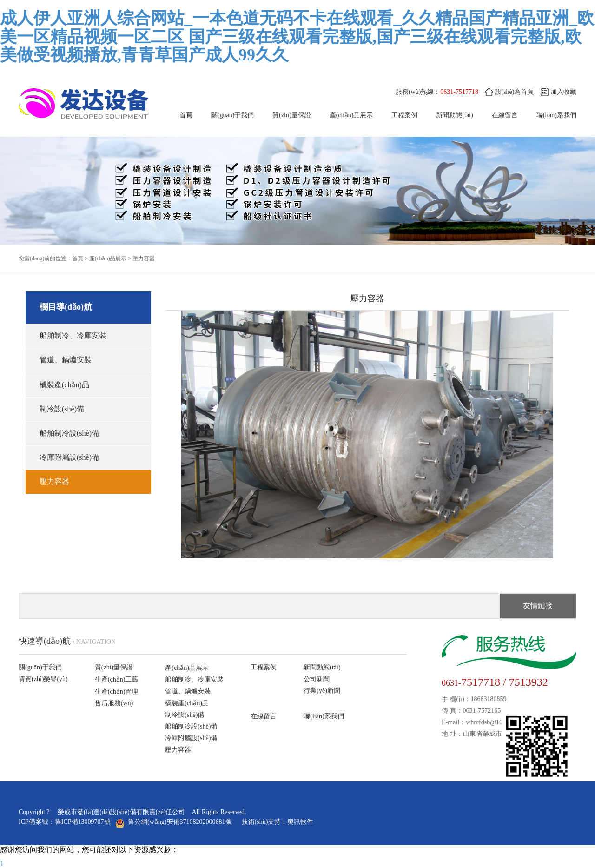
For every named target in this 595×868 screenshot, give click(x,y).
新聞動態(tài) (454, 115)
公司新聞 (317, 679)
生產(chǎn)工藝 (117, 679)
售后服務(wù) (114, 703)
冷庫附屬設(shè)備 (69, 457)
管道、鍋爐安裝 (188, 691)
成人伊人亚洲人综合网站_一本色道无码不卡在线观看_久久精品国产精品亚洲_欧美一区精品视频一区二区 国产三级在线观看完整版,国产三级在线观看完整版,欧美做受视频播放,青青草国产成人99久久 (297, 36)
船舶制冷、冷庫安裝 (194, 679)
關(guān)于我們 (233, 115)
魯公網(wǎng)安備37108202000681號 (175, 822)
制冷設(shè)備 (62, 409)
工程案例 (404, 115)
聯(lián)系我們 (324, 716)
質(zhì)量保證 (291, 115)
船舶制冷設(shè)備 (69, 433)
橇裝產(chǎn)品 (64, 385)
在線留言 (505, 115)
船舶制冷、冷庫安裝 (73, 335)
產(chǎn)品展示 (351, 115)
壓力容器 (144, 258)
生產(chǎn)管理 (117, 692)
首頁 (186, 115)
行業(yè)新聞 (322, 691)
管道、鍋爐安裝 (66, 360)
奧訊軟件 (300, 822)
